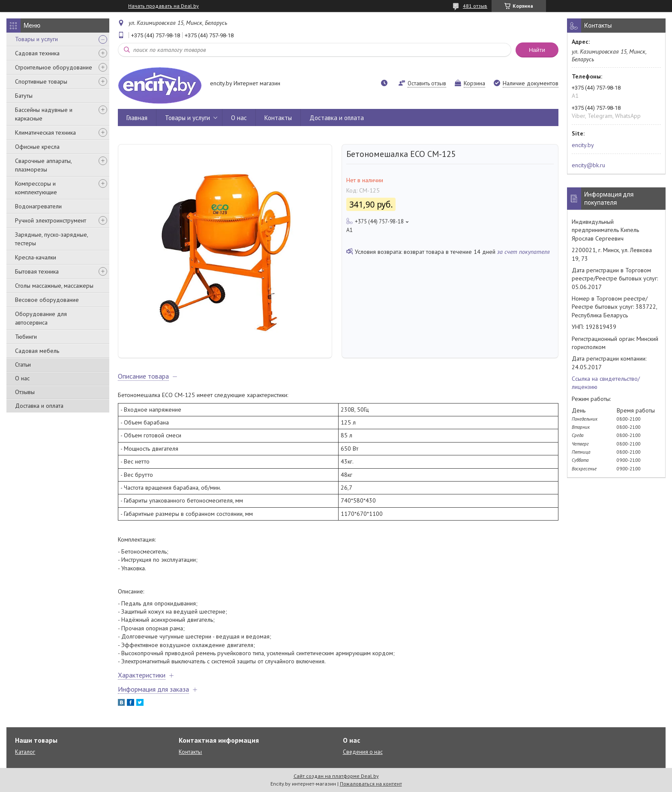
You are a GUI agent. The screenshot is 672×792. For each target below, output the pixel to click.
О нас (22, 378)
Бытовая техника (37, 271)
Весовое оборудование (47, 300)
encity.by (583, 145)
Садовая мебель (37, 351)
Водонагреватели (38, 206)
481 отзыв (475, 6)
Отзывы (25, 392)
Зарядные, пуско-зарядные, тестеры (51, 239)
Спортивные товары (41, 81)
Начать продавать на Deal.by (163, 6)
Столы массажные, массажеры (54, 286)
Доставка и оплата (39, 406)
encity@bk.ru (588, 165)
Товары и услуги (36, 39)
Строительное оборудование (54, 67)
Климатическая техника (45, 133)
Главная (137, 118)
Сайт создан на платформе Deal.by (336, 776)
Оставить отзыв (427, 83)
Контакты (278, 118)
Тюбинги (26, 337)
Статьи (23, 364)
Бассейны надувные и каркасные (44, 114)
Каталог (25, 752)
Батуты (24, 96)
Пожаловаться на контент (371, 784)
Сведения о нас (363, 752)
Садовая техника (37, 53)
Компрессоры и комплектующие (36, 188)
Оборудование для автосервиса (41, 318)
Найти (537, 50)
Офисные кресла (37, 147)
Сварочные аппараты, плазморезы (43, 165)
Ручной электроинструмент (51, 220)
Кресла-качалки (36, 257)
